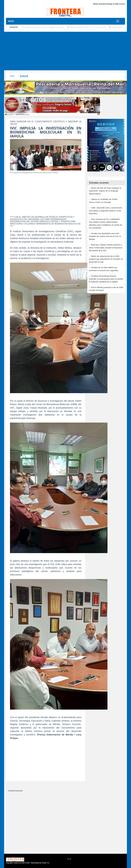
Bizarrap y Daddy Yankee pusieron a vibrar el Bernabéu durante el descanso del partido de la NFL (106, 248)
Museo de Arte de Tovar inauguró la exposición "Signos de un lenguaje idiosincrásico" (38, 27)
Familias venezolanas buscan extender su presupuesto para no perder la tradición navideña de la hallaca (106, 279)
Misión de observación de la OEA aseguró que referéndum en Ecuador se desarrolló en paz (106, 259)
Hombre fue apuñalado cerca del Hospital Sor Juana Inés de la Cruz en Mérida (105, 236)
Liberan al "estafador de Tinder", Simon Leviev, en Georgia (89, 27)
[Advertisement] (65, 51)
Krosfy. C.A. (46, 863)
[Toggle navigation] (118, 21)
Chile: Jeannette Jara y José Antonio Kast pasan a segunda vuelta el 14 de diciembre (106, 211)
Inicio (11, 21)
